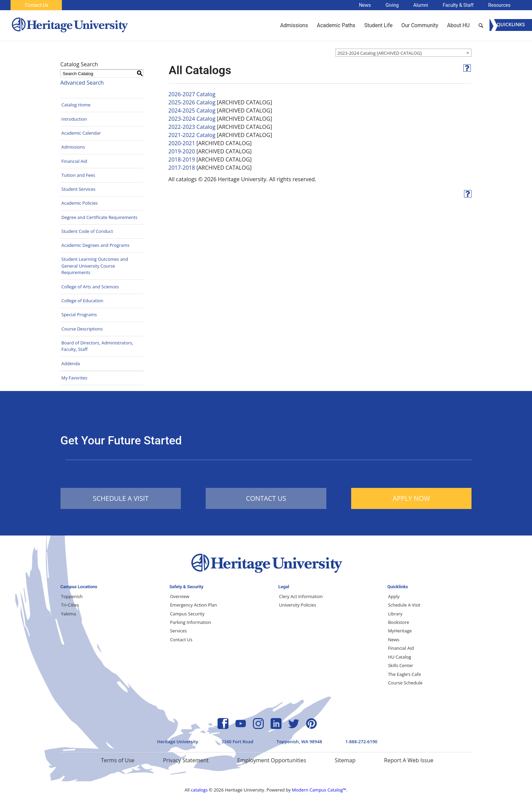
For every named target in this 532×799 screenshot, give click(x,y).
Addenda (71, 363)
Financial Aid (74, 161)
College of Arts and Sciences (90, 287)
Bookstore (398, 622)
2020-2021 (182, 143)
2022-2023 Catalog (192, 127)
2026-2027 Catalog (192, 94)
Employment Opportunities (272, 760)
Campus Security (187, 614)
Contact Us (37, 5)
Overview (179, 596)
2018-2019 (182, 159)
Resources (499, 5)
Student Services (79, 189)
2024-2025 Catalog (192, 111)
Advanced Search (82, 83)
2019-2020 (182, 151)
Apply (394, 596)
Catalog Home (76, 105)
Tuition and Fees (79, 175)
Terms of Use (118, 760)
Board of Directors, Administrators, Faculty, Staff (97, 346)
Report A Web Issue (409, 760)
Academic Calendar (81, 133)
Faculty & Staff (458, 5)
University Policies (298, 605)
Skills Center (400, 665)
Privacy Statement (186, 760)
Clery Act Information (301, 596)
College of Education (83, 301)
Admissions (73, 147)
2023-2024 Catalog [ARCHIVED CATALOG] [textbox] (380, 53)
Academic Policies (80, 203)
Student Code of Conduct (87, 231)
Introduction (74, 119)
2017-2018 (182, 168)
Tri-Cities (70, 605)
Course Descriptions (82, 329)
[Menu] (511, 25)
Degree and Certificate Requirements (100, 217)
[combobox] (404, 53)
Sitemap (345, 760)
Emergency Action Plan (193, 605)
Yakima (69, 614)
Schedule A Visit (404, 605)
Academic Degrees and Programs (96, 245)
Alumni (421, 5)
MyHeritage (400, 631)
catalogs (199, 790)
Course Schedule (405, 683)
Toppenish (72, 596)
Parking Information (191, 622)
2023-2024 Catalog (192, 119)
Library (395, 614)
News (365, 5)
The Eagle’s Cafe (404, 674)
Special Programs (79, 314)
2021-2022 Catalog (192, 135)
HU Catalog (399, 657)
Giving (392, 5)
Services (178, 631)
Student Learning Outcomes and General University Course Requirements (95, 266)
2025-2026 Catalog (192, 102)
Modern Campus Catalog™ (319, 790)
